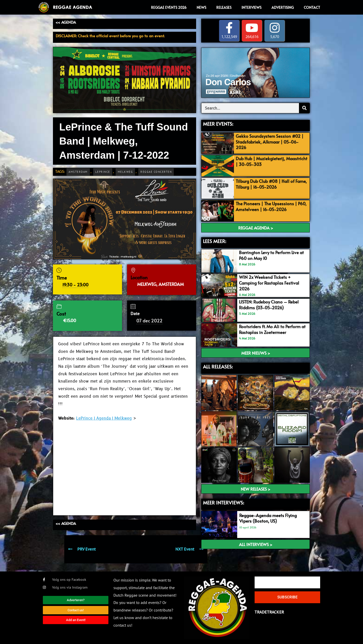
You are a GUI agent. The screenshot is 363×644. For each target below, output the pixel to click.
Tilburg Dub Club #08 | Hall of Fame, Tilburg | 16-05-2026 (271, 184)
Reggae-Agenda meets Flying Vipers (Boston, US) (268, 518)
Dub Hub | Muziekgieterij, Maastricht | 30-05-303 (271, 161)
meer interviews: (223, 502)
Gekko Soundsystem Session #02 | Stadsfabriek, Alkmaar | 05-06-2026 (270, 142)
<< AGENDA (66, 22)
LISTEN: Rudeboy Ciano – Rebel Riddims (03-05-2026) (269, 304)
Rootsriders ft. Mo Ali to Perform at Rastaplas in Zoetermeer (272, 329)
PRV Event (82, 549)
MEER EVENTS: (218, 124)
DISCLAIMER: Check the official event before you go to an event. (110, 36)
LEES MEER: (215, 241)
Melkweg (125, 172)
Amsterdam (78, 172)
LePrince (103, 172)
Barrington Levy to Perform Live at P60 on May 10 (271, 255)
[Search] (304, 108)
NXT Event (190, 549)
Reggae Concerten (156, 172)
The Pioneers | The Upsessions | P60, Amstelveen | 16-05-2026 (271, 207)
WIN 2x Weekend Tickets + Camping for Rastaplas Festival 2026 (269, 283)
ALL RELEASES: (218, 366)
